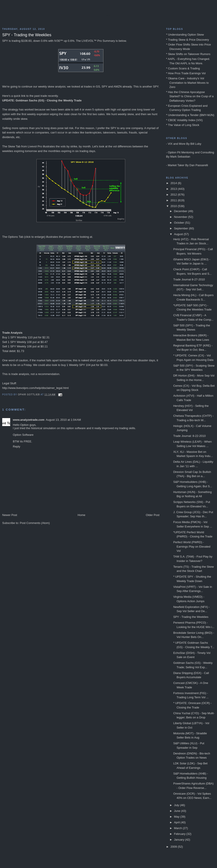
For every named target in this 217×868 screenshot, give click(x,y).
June (178, 811)
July (177, 805)
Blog (108, 15)
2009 (174, 847)
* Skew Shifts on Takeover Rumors (188, 54)
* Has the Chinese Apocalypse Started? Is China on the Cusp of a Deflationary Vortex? (190, 96)
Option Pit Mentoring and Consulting (191, 152)
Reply (16, 446)
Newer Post (10, 515)
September (181, 228)
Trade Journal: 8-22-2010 (189, 436)
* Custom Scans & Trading (183, 68)
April (177, 822)
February (180, 834)
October (180, 223)
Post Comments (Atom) (35, 523)
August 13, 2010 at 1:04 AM (63, 420)
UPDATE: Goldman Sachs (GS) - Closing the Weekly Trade (42, 100)
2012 (174, 195)
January (180, 840)
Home (82, 515)
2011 (174, 200)
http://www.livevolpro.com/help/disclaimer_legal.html (35, 388)
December (181, 211)
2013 (174, 189)
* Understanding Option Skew (185, 35)
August (179, 234)
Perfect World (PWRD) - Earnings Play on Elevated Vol (192, 546)
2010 (174, 206)
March (178, 828)
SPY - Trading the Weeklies (191, 617)
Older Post (153, 515)
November (181, 217)
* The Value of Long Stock (183, 125)
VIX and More (177, 144)
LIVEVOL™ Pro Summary (98, 41)
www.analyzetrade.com (29, 420)
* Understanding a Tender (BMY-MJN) (190, 115)
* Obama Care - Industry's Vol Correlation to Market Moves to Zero (187, 83)
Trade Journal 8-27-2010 (189, 279)
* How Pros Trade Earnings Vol (186, 73)
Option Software (23, 435)
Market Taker (176, 165)
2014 (174, 183)
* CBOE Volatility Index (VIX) (184, 120)
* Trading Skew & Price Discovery (188, 40)
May (177, 817)
